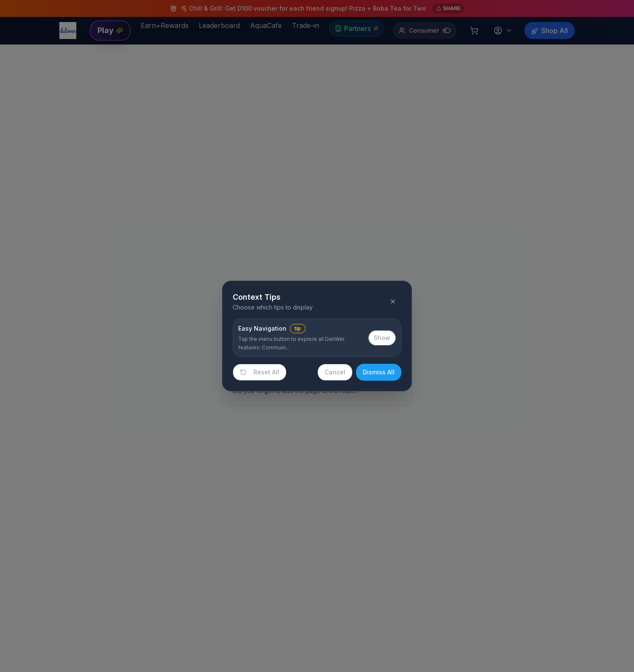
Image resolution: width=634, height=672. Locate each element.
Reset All (260, 372)
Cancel (335, 372)
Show (382, 338)
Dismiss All (379, 372)
